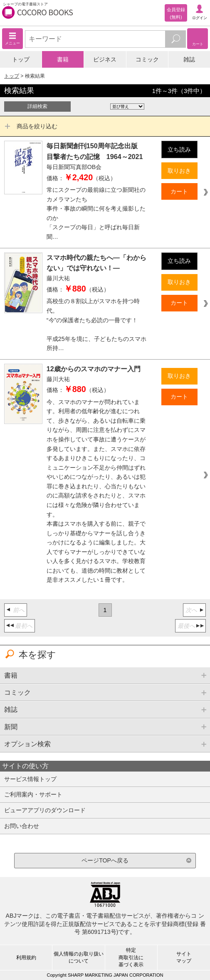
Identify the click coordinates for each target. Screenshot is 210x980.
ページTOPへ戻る (105, 860)
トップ (21, 59)
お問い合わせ (22, 826)
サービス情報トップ (30, 779)
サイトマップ (184, 957)
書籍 (63, 59)
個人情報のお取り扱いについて (79, 957)
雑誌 (189, 59)
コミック (147, 59)
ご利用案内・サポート (33, 794)
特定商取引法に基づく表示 (131, 957)
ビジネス (105, 59)
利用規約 (26, 958)
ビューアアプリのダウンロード (45, 810)
